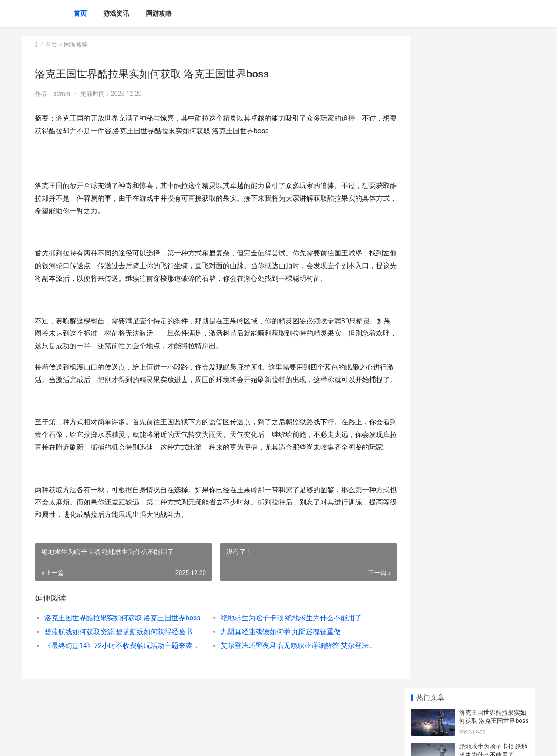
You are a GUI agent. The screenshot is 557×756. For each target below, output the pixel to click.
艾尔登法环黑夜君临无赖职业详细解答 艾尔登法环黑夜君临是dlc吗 (289, 670)
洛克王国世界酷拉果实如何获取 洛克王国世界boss (120, 643)
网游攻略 (159, 13)
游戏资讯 (116, 13)
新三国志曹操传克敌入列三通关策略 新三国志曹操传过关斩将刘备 (493, 570)
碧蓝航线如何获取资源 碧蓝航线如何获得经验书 (118, 657)
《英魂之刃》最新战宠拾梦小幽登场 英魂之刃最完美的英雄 (493, 336)
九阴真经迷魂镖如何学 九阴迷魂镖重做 (273, 657)
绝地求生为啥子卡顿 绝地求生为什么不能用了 (284, 643)
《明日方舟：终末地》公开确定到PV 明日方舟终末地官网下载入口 (493, 404)
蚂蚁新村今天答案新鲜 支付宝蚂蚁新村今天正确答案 (493, 268)
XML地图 (183, 742)
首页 (80, 13)
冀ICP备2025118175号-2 (142, 742)
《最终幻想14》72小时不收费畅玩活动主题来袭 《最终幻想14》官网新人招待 (120, 670)
